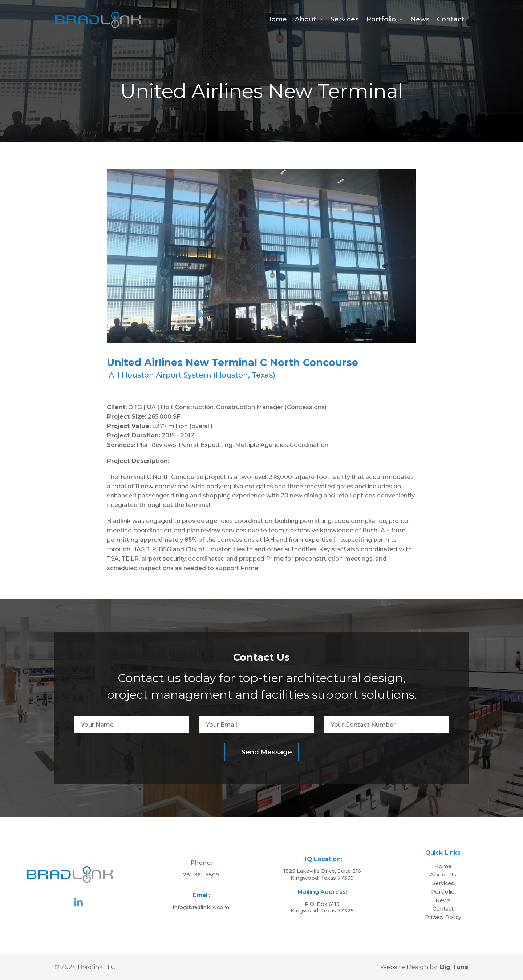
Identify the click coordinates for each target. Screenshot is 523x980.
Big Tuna (454, 967)
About (309, 19)
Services (344, 19)
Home (276, 19)
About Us (443, 875)
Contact (451, 19)
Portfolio (384, 19)
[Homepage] (98, 26)
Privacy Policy (443, 917)
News (420, 19)
